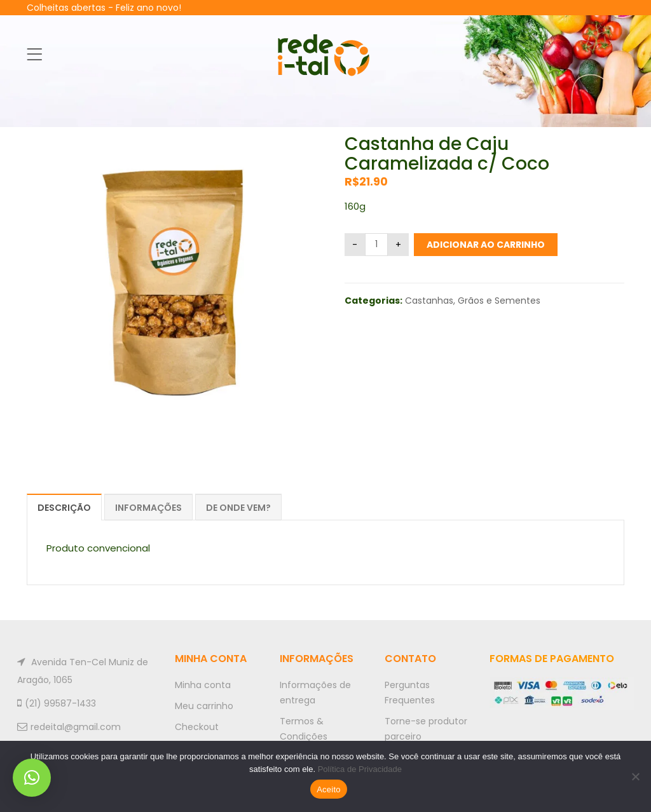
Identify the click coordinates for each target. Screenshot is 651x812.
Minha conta (203, 685)
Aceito (329, 789)
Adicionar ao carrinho (486, 245)
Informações (148, 508)
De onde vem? (238, 508)
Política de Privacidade (360, 769)
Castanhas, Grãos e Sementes (473, 301)
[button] (32, 778)
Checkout (197, 727)
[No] (635, 776)
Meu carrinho (204, 706)
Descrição (64, 508)
